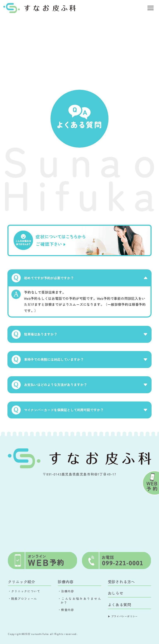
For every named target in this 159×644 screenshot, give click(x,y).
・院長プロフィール (22, 599)
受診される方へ (122, 582)
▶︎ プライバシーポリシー (123, 616)
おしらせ (116, 593)
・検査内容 (66, 610)
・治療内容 (66, 591)
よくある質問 (120, 605)
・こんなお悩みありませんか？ (79, 600)
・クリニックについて (24, 591)
